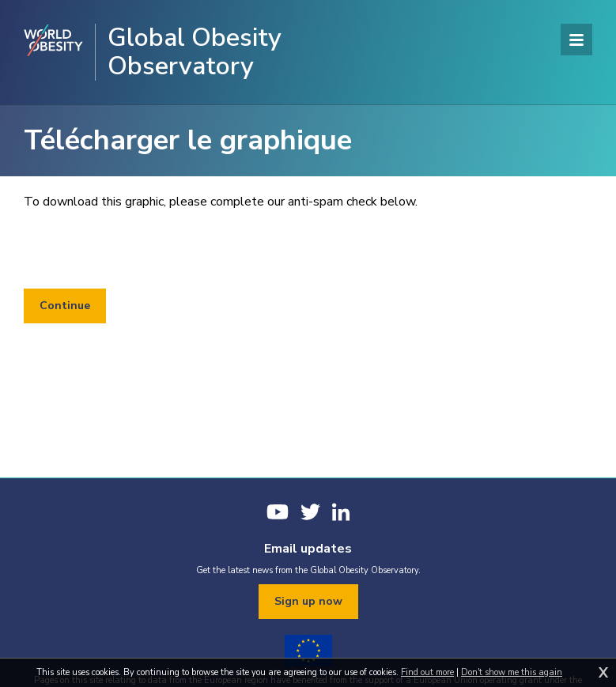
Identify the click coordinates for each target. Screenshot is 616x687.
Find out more (427, 672)
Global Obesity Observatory (195, 52)
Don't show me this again (512, 672)
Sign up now (308, 601)
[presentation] (144, 250)
